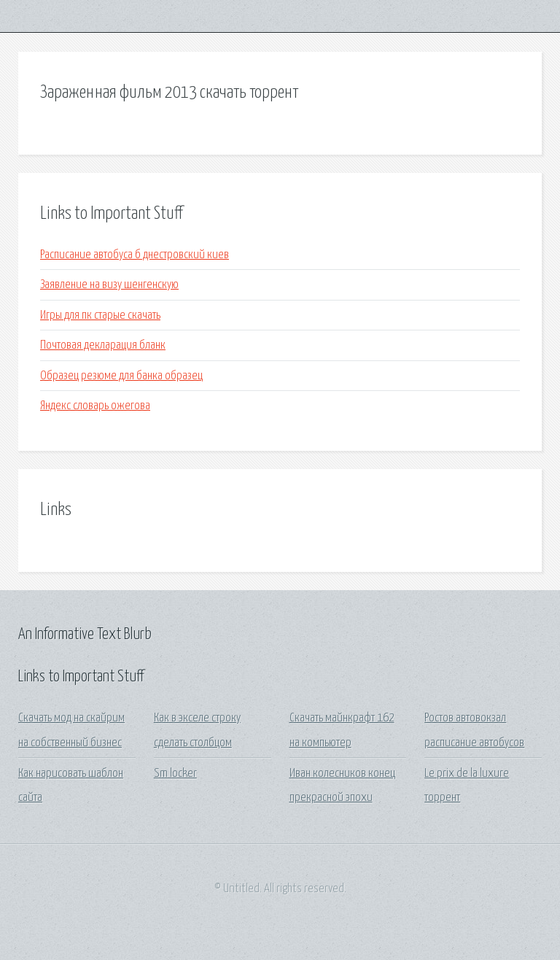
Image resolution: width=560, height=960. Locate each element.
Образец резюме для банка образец (121, 376)
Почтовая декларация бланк (103, 345)
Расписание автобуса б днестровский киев (135, 255)
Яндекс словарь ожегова (95, 406)
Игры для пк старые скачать (100, 316)
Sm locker (175, 774)
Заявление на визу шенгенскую (109, 285)
